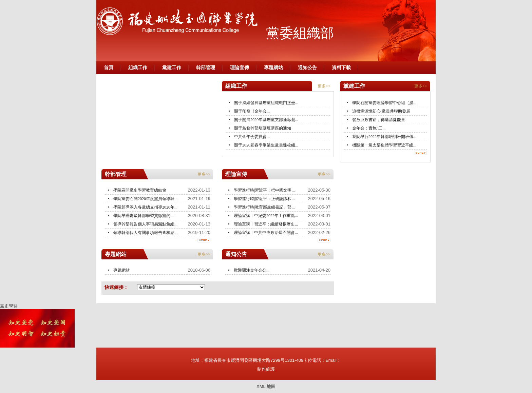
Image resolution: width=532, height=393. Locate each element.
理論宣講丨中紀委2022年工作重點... (266, 216)
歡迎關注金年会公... (252, 270)
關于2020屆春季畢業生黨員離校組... (266, 145)
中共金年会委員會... (252, 137)
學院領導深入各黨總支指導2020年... (145, 207)
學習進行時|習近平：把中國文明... (264, 190)
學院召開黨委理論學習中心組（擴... (384, 103)
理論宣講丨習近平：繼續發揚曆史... (266, 224)
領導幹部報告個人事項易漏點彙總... (145, 224)
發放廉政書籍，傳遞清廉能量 (379, 120)
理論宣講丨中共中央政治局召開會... (266, 233)
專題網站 (121, 270)
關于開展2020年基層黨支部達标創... (266, 120)
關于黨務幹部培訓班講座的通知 (263, 128)
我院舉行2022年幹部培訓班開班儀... (384, 137)
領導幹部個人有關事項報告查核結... (145, 233)
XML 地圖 (266, 386)
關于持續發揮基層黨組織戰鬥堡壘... (266, 103)
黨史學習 (9, 306)
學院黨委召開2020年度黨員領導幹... (145, 199)
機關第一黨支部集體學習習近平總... (384, 145)
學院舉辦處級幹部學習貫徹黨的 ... (144, 216)
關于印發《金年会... (252, 111)
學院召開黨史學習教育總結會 (140, 190)
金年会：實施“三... (369, 128)
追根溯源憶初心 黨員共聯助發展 (381, 111)
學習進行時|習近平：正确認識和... (264, 199)
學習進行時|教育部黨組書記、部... (264, 207)
